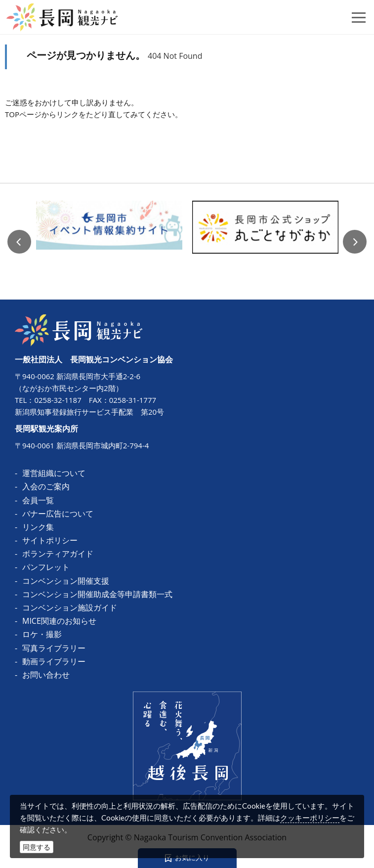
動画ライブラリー (54, 661)
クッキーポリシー (310, 818)
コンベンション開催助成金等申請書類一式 (97, 594)
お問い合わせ (46, 675)
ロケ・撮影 (42, 634)
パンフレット (46, 567)
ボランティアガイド (58, 554)
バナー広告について (58, 514)
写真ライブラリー (54, 648)
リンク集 (38, 527)
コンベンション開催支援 (66, 581)
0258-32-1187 (58, 400)
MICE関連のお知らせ (59, 621)
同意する (37, 847)
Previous (19, 242)
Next (355, 242)
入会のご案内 (46, 486)
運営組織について (54, 473)
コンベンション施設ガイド (70, 608)
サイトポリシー (50, 540)
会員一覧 (38, 500)
